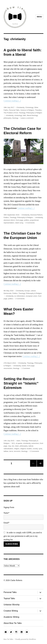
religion (17, 449)
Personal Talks (14, 110)
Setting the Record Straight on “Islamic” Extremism (21, 383)
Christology (29, 107)
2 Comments (20, 299)
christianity (10, 115)
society (35, 449)
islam (17, 446)
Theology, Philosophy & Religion (30, 113)
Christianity (20, 107)
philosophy (7, 118)
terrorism (17, 451)
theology (15, 118)
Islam (18, 441)
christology (18, 115)
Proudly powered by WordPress (26, 639)
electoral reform (9, 220)
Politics (6, 217)
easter (24, 366)
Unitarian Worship (12, 605)
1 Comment (26, 368)
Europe (27, 291)
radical (31, 446)
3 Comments (30, 223)
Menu (39, 17)
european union (31, 296)
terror (11, 451)
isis (13, 446)
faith (25, 115)
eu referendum (20, 296)
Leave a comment (27, 118)
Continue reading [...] (12, 101)
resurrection (8, 368)
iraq (10, 446)
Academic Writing (11, 617)
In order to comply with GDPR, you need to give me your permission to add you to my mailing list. (23, 536)
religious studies (26, 449)
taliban (6, 451)
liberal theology (32, 115)
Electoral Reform (36, 215)
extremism (35, 443)
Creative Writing (11, 611)
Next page (40, 463)
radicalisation (8, 449)
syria (40, 449)
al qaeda (19, 443)
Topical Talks (9, 598)
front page (19, 220)
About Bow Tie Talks (13, 623)
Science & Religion (27, 110)
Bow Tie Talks (8, 639)
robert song (19, 223)
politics (27, 220)
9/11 (13, 443)
